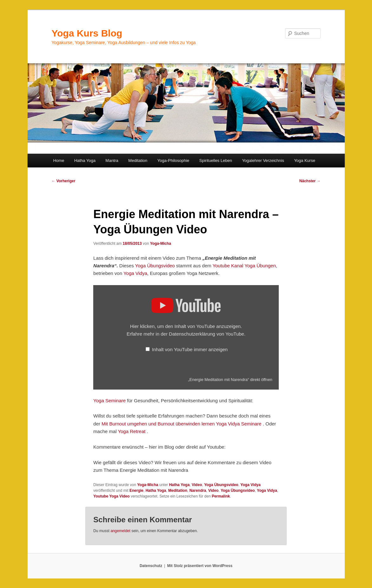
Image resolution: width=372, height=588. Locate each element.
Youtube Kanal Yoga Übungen (244, 266)
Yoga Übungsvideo (155, 266)
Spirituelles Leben (215, 160)
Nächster (310, 181)
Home (59, 160)
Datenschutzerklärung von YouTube (207, 334)
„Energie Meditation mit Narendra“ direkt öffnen (230, 380)
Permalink (221, 496)
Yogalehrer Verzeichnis (263, 160)
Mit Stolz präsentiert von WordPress (200, 566)
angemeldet (120, 531)
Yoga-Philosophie (173, 160)
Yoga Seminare (109, 401)
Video (197, 485)
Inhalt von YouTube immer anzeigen (190, 349)
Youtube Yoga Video (111, 496)
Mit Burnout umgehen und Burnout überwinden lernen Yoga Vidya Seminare (181, 424)
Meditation (138, 160)
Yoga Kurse (305, 160)
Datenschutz (151, 566)
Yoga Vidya (135, 273)
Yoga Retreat (132, 431)
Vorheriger (64, 181)
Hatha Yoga (85, 160)
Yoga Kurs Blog (87, 33)
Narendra (198, 491)
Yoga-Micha (160, 244)
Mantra (112, 160)
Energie (136, 491)
